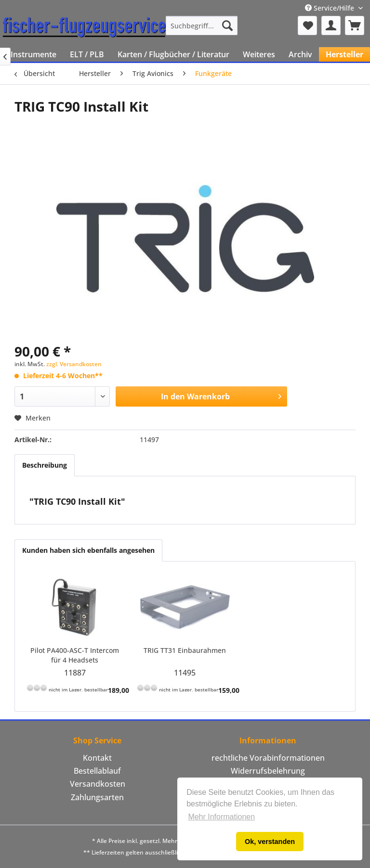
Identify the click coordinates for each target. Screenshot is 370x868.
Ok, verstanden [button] (270, 842)
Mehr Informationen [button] (221, 817)
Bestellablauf (97, 771)
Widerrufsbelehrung (268, 771)
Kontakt (97, 758)
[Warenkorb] (355, 26)
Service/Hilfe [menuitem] (330, 8)
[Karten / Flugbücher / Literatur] (173, 54)
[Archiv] (300, 54)
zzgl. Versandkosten (74, 364)
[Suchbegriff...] (202, 26)
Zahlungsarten (97, 797)
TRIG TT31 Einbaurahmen (185, 650)
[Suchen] (227, 26)
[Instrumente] (33, 54)
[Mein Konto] (331, 26)
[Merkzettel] (307, 26)
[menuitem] (202, 26)
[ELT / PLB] (87, 54)
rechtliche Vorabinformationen (268, 758)
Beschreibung (45, 465)
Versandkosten (98, 784)
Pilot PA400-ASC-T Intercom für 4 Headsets (75, 655)
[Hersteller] (344, 54)
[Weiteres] (259, 54)
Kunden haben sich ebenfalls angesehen (88, 550)
